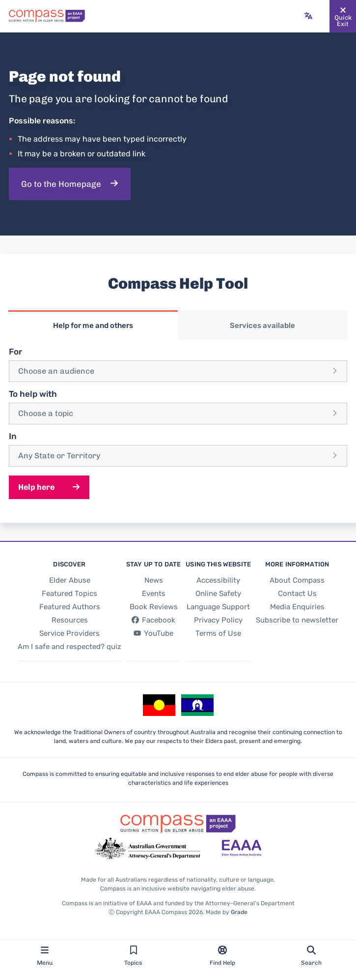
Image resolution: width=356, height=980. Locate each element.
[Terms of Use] (218, 633)
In (13, 436)
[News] (154, 580)
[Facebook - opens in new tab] (154, 620)
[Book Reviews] (154, 607)
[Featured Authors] (70, 607)
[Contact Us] (297, 594)
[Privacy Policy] (218, 620)
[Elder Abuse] (70, 580)
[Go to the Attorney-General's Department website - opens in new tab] (148, 849)
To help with (33, 394)
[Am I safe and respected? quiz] (69, 647)
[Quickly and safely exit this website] (343, 16)
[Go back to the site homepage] (47, 16)
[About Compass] (297, 580)
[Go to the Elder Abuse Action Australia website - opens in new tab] (242, 849)
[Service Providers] (69, 633)
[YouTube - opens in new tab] (154, 633)
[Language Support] (218, 607)
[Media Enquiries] (297, 607)
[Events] (154, 594)
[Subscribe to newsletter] (297, 620)
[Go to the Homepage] (70, 184)
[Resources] (70, 620)
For (15, 352)
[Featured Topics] (69, 594)
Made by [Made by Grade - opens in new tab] (227, 912)
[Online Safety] (218, 594)
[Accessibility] (218, 580)
